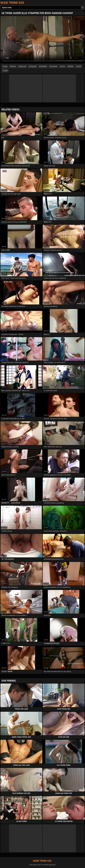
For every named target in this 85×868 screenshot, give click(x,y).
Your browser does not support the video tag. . (42, 40)
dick (6, 71)
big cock (23, 66)
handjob (44, 66)
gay (6, 66)
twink (14, 66)
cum (63, 66)
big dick (34, 66)
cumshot (54, 66)
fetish (71, 66)
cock (80, 66)
